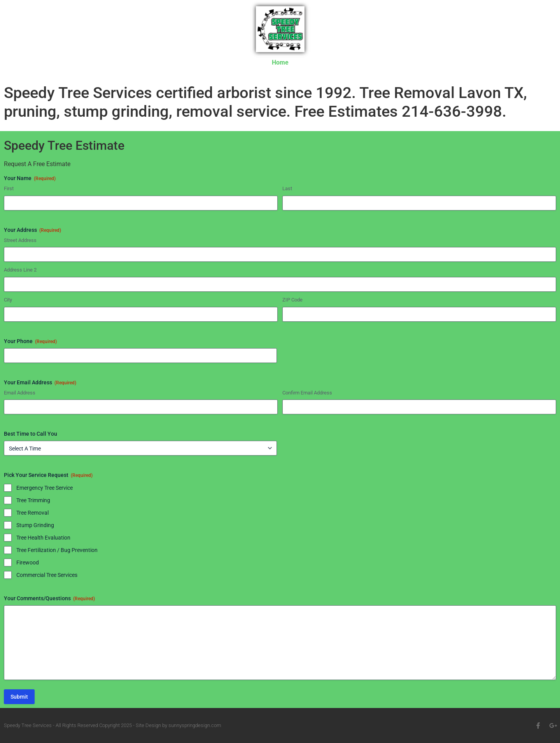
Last (287, 188)
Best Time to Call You (31, 434)
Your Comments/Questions (49, 599)
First (9, 188)
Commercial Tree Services (47, 575)
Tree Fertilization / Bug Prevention (57, 550)
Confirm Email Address (307, 393)
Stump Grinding (35, 525)
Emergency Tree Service (45, 488)
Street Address (20, 240)
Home (280, 62)
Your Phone (30, 342)
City (8, 300)
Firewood (28, 563)
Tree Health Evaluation (43, 538)
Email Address (20, 393)
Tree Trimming (33, 500)
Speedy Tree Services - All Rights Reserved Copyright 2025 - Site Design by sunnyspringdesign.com (113, 725)
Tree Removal (32, 513)
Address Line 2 (20, 270)
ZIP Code (292, 300)
